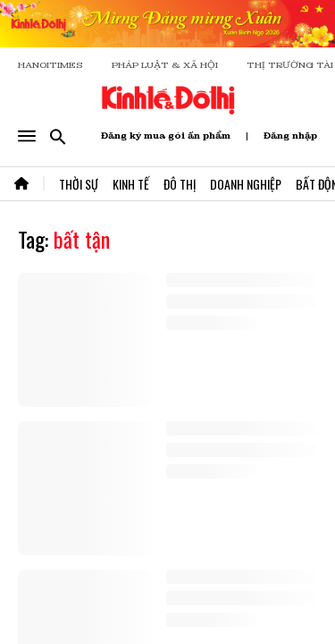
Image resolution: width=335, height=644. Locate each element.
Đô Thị (180, 184)
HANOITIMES (50, 65)
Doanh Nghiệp (246, 184)
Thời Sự (79, 184)
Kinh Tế (131, 184)
